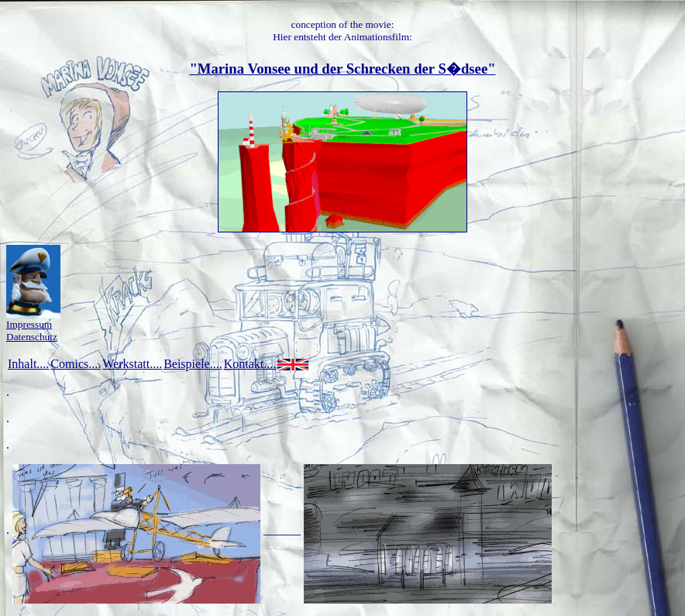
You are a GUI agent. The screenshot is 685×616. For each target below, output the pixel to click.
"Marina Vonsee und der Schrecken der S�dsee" (342, 69)
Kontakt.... (250, 364)
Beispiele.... (193, 364)
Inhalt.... (28, 364)
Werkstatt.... (132, 364)
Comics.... (76, 364)
